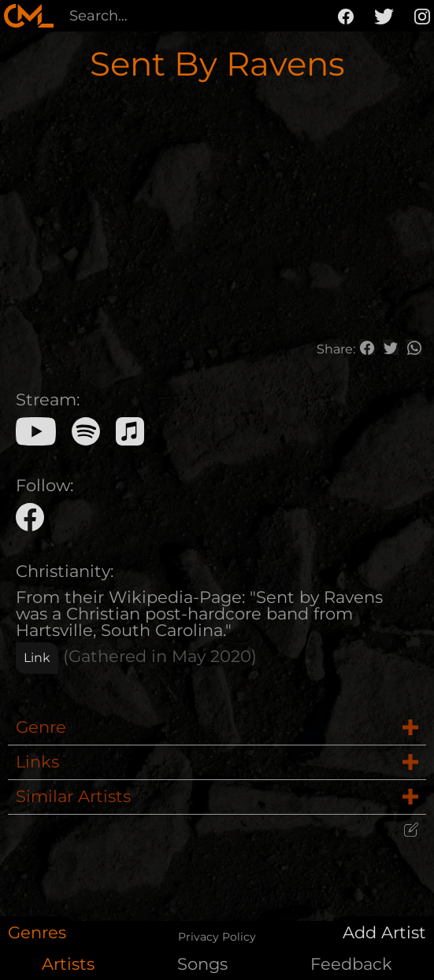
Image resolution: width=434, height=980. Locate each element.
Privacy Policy (217, 937)
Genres (37, 932)
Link (37, 658)
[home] (29, 16)
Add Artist (384, 932)
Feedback (351, 964)
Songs (202, 964)
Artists (68, 964)
